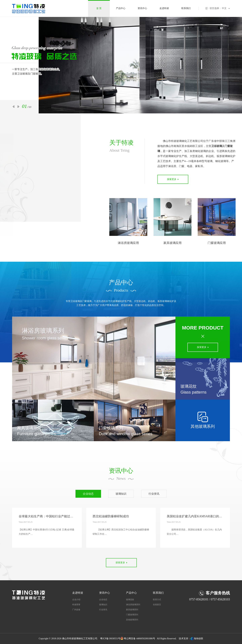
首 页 (99, 8)
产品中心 (121, 8)
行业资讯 (103, 610)
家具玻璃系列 (132, 610)
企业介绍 (76, 600)
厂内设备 (76, 610)
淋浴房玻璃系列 (133, 605)
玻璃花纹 (130, 600)
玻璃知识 (103, 605)
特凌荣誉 (76, 605)
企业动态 (103, 600)
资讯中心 (142, 8)
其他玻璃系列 (132, 620)
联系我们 (186, 8)
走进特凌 (164, 8)
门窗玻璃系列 (132, 615)
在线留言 (157, 605)
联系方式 (157, 600)
